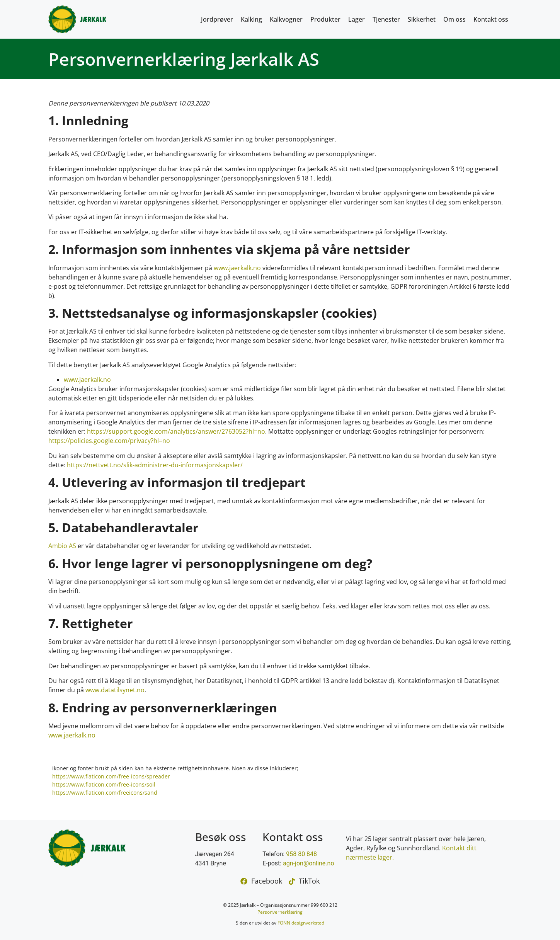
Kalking (251, 19)
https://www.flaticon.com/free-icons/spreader (111, 776)
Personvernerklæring (280, 912)
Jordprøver (217, 19)
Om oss (454, 19)
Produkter (325, 19)
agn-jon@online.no (308, 863)
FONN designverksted (301, 923)
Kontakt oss (491, 19)
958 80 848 (301, 854)
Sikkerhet (422, 19)
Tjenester (386, 19)
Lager (357, 19)
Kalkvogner (286, 19)
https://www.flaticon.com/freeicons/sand (105, 793)
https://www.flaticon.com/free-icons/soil (104, 784)
